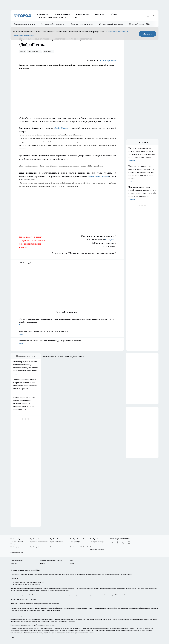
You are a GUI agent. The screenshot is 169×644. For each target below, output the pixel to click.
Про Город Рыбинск (57, 542)
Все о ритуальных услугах (82, 24)
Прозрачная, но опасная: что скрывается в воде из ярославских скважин (67, 342)
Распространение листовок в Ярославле (24, 599)
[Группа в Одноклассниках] (117, 542)
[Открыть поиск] (148, 16)
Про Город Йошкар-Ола (78, 539)
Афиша (114, 14)
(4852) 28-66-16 (31, 582)
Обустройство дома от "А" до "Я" (52, 17)
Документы (54, 547)
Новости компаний (17, 561)
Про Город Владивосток (18, 547)
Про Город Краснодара (38, 547)
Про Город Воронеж (17, 539)
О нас (71, 561)
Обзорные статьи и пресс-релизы (51, 561)
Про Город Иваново (57, 539)
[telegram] (30, 263)
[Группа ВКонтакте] (112, 542)
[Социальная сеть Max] (129, 542)
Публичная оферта (17, 552)
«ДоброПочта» (61, 128)
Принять (148, 34)
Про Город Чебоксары (97, 542)
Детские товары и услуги (24, 24)
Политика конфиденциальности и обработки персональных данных (32, 625)
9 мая (76, 17)
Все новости (42, 14)
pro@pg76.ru (40, 582)
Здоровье (49, 51)
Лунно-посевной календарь (111, 24)
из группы (110, 240)
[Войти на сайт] (154, 16)
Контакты (14, 563)
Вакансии (100, 14)
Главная (71, 563)
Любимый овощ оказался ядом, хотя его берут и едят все (67, 333)
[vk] (22, 263)
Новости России (62, 14)
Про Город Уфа (75, 542)
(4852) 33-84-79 (27, 585)
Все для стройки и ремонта (53, 24)
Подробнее (72, 621)
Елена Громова (108, 60)
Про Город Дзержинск (38, 539)
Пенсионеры (34, 51)
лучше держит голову (98, 176)
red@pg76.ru (36, 585)
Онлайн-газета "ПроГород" (79, 547)
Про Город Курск (95, 539)
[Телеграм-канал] (123, 542)
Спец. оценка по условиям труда (21, 616)
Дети (22, 51)
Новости (43, 563)
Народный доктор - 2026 (140, 24)
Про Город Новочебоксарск (39, 542)
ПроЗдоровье (82, 14)
